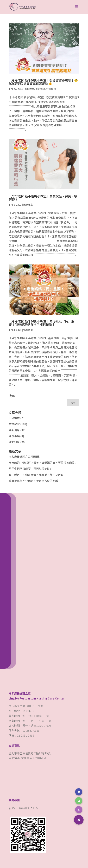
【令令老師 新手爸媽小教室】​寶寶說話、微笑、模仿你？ (43, 198)
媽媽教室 (29, 89)
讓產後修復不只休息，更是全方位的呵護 (33, 481)
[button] (79, 820)
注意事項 (51, 89)
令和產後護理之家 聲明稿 (24, 457)
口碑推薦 (14, 418)
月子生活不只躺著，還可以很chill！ (30, 469)
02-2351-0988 (31, 731)
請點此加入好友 (29, 808)
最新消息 (40, 89)
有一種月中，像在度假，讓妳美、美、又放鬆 (36, 475)
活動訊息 (14, 442)
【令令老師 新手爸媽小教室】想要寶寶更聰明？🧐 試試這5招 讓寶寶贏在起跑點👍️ (43, 82)
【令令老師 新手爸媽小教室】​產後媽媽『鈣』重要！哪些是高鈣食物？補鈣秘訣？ (41, 323)
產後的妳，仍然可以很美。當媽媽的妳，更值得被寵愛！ (43, 463)
